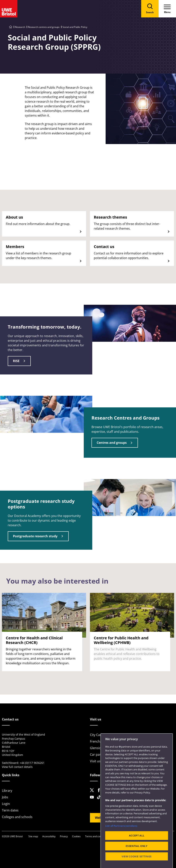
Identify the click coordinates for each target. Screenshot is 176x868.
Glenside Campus (103, 748)
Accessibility (49, 836)
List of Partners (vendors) (121, 846)
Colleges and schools (17, 817)
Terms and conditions (97, 836)
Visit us (95, 761)
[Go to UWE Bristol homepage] (11, 27)
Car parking (98, 755)
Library (7, 791)
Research (20, 27)
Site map (33, 836)
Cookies (76, 836)
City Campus (99, 735)
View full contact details (17, 767)
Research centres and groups (44, 27)
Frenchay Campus (103, 741)
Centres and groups (112, 443)
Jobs (5, 797)
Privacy (64, 836)
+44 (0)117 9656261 (32, 763)
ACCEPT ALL (137, 856)
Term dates (10, 810)
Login (6, 804)
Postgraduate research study (35, 536)
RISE (16, 361)
